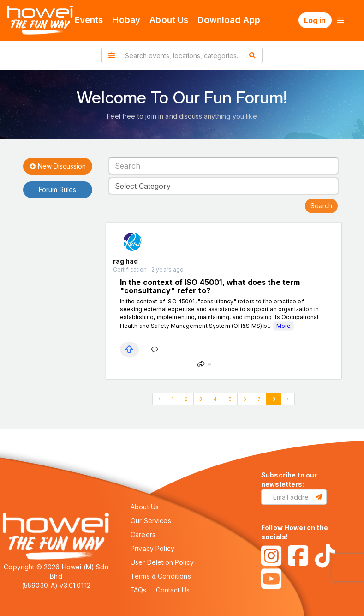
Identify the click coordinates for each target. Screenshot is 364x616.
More (283, 326)
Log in (315, 20)
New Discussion (58, 166)
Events (89, 20)
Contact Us (173, 590)
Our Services (151, 521)
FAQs (139, 590)
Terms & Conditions (161, 576)
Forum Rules (58, 190)
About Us (169, 20)
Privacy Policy (152, 548)
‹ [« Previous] (159, 399)
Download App (229, 20)
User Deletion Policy (162, 562)
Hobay (126, 20)
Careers (143, 534)
